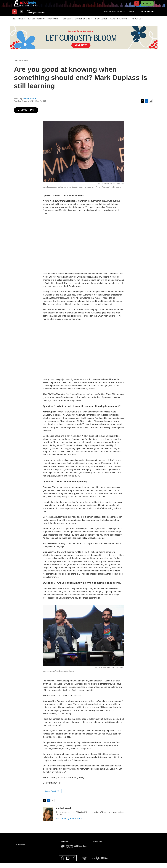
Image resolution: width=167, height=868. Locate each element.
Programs (53, 24)
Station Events (83, 24)
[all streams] (147, 17)
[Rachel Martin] (48, 819)
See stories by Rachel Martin (69, 824)
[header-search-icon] (138, 6)
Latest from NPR (37, 24)
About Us (137, 24)
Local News (17, 24)
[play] (14, 17)
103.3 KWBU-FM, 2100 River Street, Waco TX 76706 (74, 852)
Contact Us (65, 847)
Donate (149, 6)
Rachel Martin (29, 104)
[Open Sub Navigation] (25, 24)
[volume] (21, 17)
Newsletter (101, 24)
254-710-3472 (97, 847)
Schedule (68, 24)
